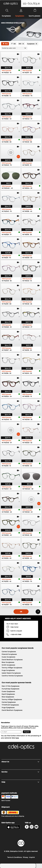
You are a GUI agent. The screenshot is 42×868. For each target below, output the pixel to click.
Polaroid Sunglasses (9, 654)
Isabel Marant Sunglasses (11, 673)
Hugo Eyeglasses (8, 707)
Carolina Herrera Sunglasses (12, 676)
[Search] (7, 10)
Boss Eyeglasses (8, 697)
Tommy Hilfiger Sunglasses (12, 668)
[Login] (21, 10)
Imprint (32, 857)
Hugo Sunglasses (8, 670)
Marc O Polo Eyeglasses (11, 686)
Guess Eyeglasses (8, 691)
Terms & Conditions (15, 857)
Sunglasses (6, 16)
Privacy (25, 857)
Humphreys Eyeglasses (10, 689)
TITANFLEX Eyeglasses (10, 705)
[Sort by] (14, 48)
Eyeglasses (20, 16)
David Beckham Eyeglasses (12, 710)
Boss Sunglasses (8, 662)
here (17, 738)
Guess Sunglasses (8, 657)
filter (5, 44)
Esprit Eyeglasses (8, 694)
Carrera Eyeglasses (9, 702)
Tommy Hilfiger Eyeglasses (12, 699)
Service (20, 772)
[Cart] (35, 10)
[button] (11, 4)
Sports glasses (34, 16)
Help (20, 782)
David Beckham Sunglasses (12, 660)
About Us (20, 762)
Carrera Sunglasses (9, 652)
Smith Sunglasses (8, 665)
